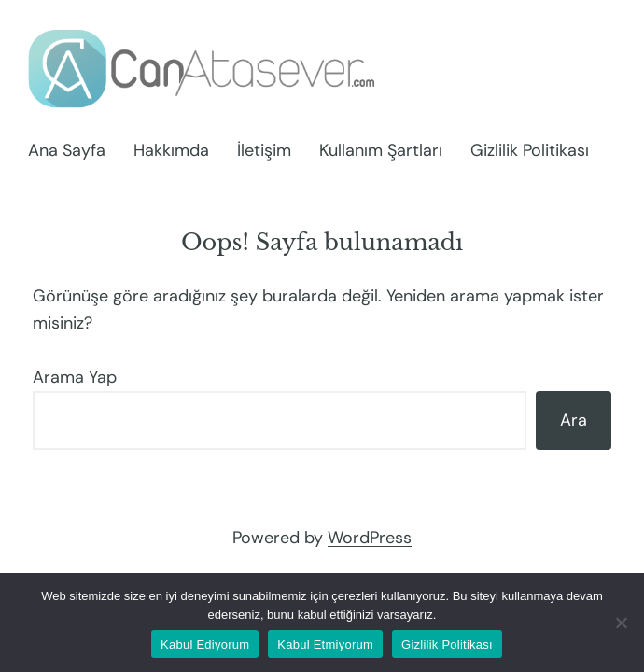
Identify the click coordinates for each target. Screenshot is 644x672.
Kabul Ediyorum (205, 644)
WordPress (370, 538)
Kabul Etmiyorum (325, 644)
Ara (574, 420)
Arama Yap (75, 377)
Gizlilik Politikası (447, 644)
